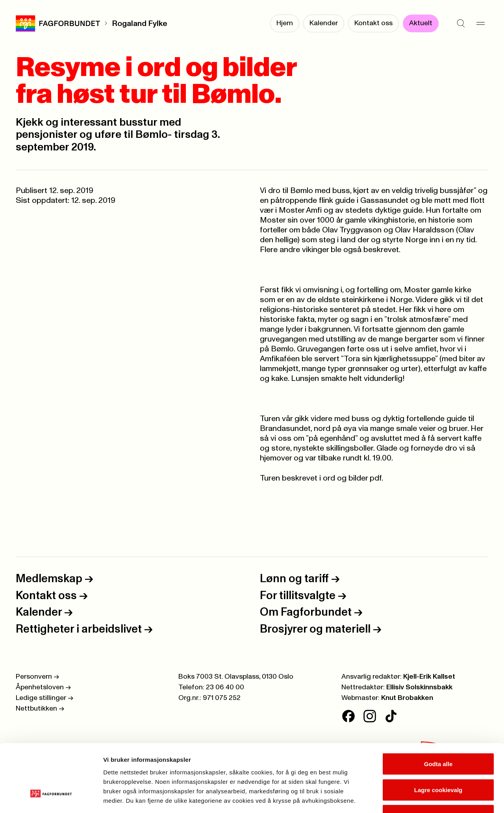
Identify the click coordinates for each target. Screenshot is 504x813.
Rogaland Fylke (140, 24)
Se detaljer (423, 797)
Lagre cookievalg (438, 736)
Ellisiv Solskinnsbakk (419, 687)
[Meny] (480, 24)
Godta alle (438, 710)
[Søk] (461, 24)
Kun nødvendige (438, 761)
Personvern (37, 677)
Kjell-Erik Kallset (429, 677)
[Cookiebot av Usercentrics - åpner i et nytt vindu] (51, 798)
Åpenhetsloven (43, 687)
